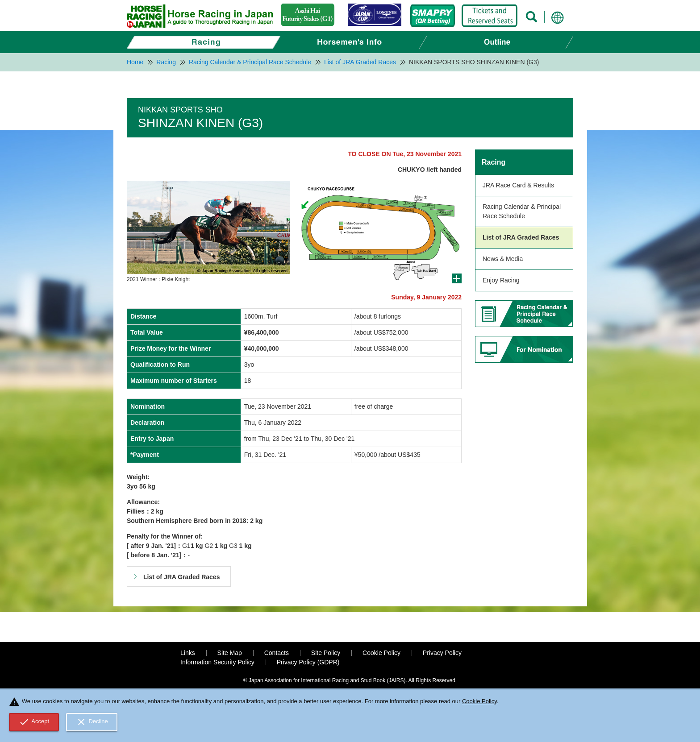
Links (188, 653)
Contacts (277, 653)
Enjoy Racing (501, 280)
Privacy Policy (442, 653)
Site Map (230, 653)
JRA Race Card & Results (518, 185)
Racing (494, 162)
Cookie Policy (381, 653)
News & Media (503, 259)
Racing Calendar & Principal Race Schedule (522, 211)
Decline (92, 722)
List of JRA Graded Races (521, 237)
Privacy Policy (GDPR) (308, 662)
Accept (34, 722)
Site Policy (326, 653)
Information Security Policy (217, 662)
